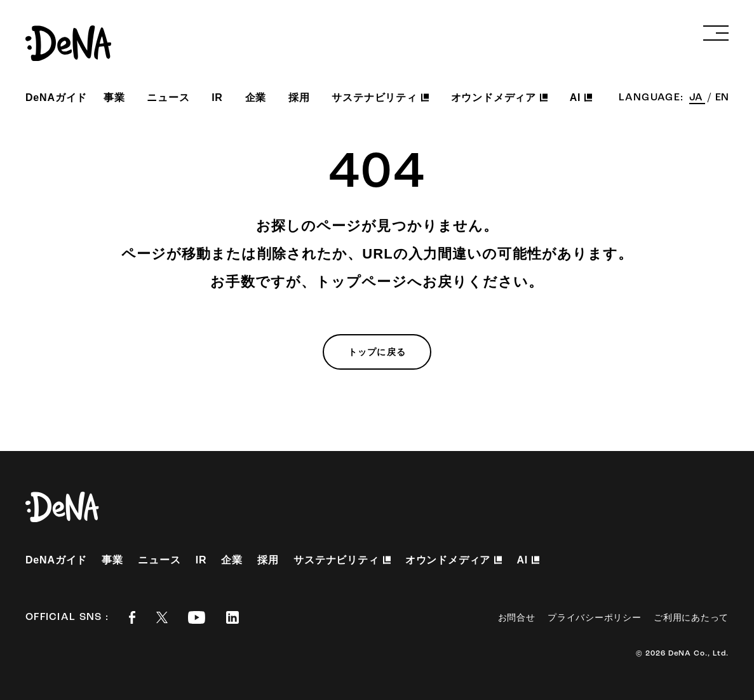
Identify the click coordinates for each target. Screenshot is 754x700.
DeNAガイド (56, 98)
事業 (114, 98)
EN (722, 98)
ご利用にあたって (691, 617)
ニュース (168, 98)
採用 (299, 98)
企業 (256, 98)
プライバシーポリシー (594, 617)
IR (217, 98)
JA (697, 98)
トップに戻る (377, 352)
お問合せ (517, 617)
